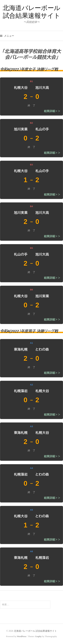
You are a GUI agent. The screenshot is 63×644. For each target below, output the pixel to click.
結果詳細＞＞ (52, 111)
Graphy (38, 636)
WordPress (22, 636)
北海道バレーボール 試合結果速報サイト (35, 631)
